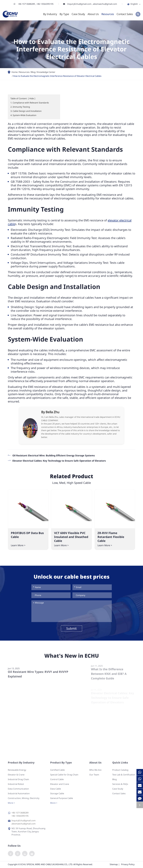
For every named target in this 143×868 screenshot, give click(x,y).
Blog (33, 72)
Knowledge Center (46, 72)
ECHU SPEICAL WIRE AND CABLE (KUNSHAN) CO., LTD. (47, 865)
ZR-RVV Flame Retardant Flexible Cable (111, 537)
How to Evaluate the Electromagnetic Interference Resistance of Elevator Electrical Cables (57, 76)
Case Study (78, 14)
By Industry (50, 14)
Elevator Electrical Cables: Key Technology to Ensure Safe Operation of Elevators (59, 461)
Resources (108, 14)
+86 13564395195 (45, 4)
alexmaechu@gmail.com (105, 4)
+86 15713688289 (27, 4)
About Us (93, 14)
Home (15, 72)
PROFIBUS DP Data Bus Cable (27, 535)
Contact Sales (125, 14)
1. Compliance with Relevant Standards (30, 103)
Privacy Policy (128, 865)
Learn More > (18, 545)
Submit (71, 628)
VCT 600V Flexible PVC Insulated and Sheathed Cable (71, 537)
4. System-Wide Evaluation (23, 115)
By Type (64, 14)
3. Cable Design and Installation (26, 111)
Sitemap (114, 865)
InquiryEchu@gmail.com (80, 4)
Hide (32, 98)
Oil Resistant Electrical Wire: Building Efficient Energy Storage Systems (54, 455)
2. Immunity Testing (20, 107)
